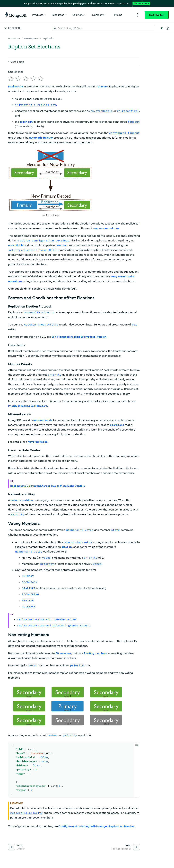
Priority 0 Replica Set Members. (28, 406)
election (67, 547)
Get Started (157, 15)
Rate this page (16, 72)
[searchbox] (103, 28)
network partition (22, 500)
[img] (11, 79)
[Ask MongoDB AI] (162, 28)
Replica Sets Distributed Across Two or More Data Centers (47, 486)
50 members (63, 653)
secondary (27, 122)
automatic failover (41, 138)
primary (103, 86)
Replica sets (16, 86)
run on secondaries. (107, 228)
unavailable (16, 245)
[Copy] (137, 745)
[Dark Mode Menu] (168, 28)
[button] (51, 183)
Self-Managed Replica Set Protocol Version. (79, 337)
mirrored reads (43, 420)
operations (117, 425)
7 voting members (95, 653)
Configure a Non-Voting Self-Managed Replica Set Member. (97, 826)
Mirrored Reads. (38, 442)
